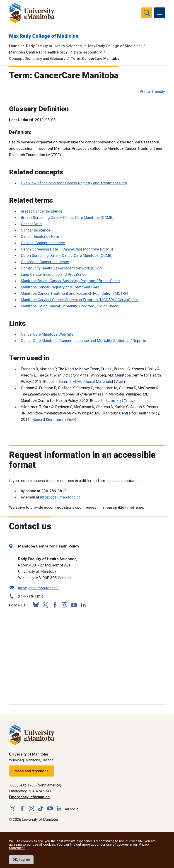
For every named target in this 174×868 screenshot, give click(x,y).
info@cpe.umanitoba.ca (60, 497)
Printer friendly (152, 91)
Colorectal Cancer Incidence (45, 262)
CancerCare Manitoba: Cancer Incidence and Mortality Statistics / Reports (83, 341)
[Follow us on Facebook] (55, 605)
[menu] (159, 13)
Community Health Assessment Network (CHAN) (62, 268)
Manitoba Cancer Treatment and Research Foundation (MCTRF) (75, 293)
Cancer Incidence (36, 230)
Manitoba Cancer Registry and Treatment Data (60, 287)
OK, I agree (21, 860)
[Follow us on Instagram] (64, 605)
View (120, 381)
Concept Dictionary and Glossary (37, 58)
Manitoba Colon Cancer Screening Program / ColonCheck (69, 306)
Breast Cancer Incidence (42, 211)
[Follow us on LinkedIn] (83, 604)
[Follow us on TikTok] (41, 809)
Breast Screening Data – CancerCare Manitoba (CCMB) (67, 218)
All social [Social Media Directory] (72, 809)
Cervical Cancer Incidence (43, 243)
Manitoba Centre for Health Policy (38, 52)
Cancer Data (31, 224)
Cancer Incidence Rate (40, 236)
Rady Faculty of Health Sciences (54, 46)
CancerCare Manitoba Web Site (47, 334)
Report (50, 381)
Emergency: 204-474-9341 (30, 791)
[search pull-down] (147, 13)
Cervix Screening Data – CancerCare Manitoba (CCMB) (67, 249)
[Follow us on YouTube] (74, 604)
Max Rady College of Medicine (44, 36)
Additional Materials (95, 381)
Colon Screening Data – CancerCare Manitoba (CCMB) (67, 255)
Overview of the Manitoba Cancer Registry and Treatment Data (74, 183)
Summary (67, 381)
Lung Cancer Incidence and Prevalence (54, 274)
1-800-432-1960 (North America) (35, 785)
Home (14, 46)
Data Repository (88, 52)
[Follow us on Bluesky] (36, 605)
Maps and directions (31, 771)
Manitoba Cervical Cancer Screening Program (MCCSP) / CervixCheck (80, 300)
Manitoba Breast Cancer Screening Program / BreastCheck (71, 281)
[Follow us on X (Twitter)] (45, 605)
